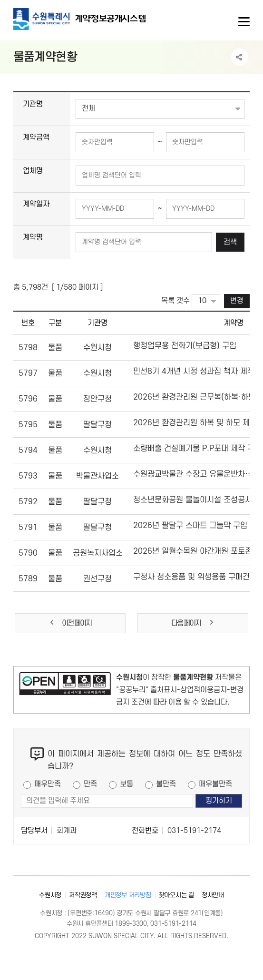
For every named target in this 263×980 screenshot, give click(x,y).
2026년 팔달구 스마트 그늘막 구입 (190, 526)
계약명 (33, 237)
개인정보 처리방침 (128, 895)
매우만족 (48, 784)
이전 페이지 (70, 623)
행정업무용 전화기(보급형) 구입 (185, 346)
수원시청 (50, 895)
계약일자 (36, 204)
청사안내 (213, 895)
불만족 (166, 784)
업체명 (33, 171)
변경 (237, 301)
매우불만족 (215, 784)
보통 (127, 784)
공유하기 (240, 57)
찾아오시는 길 (176, 895)
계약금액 (36, 137)
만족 (90, 784)
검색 (230, 242)
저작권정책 (83, 895)
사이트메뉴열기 (243, 22)
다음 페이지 (193, 623)
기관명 (33, 104)
